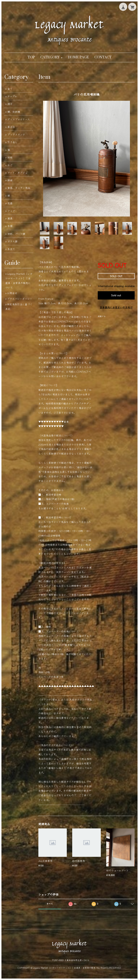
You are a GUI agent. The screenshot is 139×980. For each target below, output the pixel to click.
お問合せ (12, 293)
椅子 (10, 104)
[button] (51, 57)
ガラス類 (12, 241)
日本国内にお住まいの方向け (116, 307)
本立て (11, 249)
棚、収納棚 (14, 112)
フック (11, 211)
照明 (10, 157)
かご (10, 165)
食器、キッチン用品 (19, 188)
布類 (10, 226)
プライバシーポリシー (20, 299)
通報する (102, 316)
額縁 (10, 180)
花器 (10, 203)
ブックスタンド (16, 134)
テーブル (12, 96)
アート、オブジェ (17, 173)
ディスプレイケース (19, 119)
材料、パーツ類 (16, 234)
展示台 (11, 127)
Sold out (116, 295)
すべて (50, 904)
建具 (10, 218)
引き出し (12, 142)
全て (10, 89)
